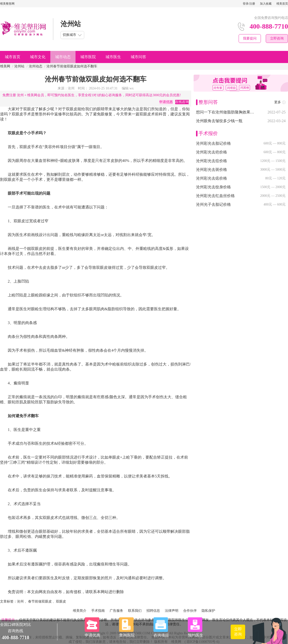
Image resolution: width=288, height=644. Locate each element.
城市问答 (138, 57)
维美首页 (282, 4)
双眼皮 (61, 601)
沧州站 (19, 66)
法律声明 (172, 611)
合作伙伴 (190, 611)
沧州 (20, 601)
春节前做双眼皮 (40, 601)
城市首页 (13, 57)
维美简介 (80, 611)
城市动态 (63, 57)
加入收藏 (266, 4)
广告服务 (116, 611)
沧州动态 (36, 66)
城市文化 (38, 57)
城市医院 (88, 57)
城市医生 (113, 57)
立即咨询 (277, 38)
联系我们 (135, 611)
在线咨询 (182, 102)
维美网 (5, 66)
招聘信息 (153, 611)
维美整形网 (7, 4)
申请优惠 (166, 102)
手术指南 (98, 611)
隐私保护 (208, 611)
